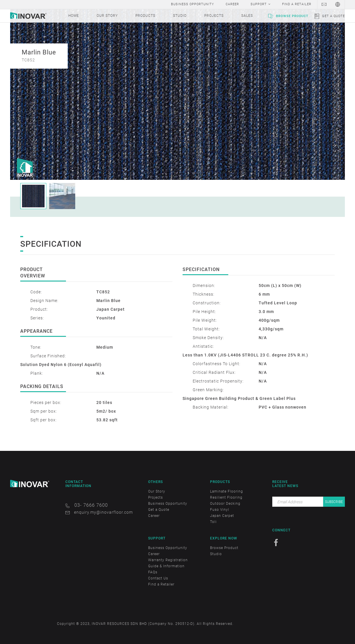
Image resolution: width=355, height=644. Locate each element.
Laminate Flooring (227, 491)
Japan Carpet (222, 516)
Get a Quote (333, 16)
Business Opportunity (168, 504)
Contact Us (158, 578)
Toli (213, 522)
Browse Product (292, 16)
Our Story (157, 491)
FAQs (153, 572)
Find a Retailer (161, 584)
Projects (156, 497)
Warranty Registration (168, 560)
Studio (216, 554)
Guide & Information (166, 566)
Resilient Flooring (226, 497)
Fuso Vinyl (220, 510)
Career (154, 516)
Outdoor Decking (225, 504)
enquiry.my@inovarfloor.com (103, 512)
